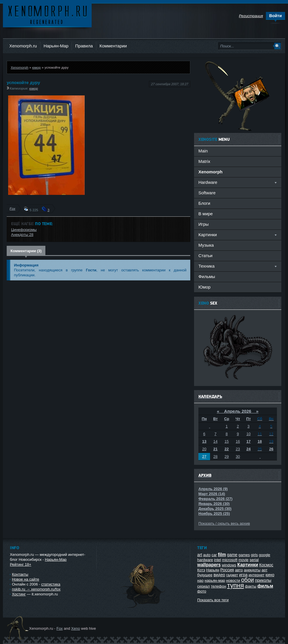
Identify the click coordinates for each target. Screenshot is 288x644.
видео (219, 575)
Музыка (206, 245)
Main (203, 151)
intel (218, 560)
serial (254, 560)
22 (227, 449)
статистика (51, 584)
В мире (206, 214)
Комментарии (113, 46)
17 (248, 441)
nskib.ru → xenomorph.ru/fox (36, 589)
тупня (236, 585)
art (200, 555)
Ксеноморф (47, 14)
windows (229, 565)
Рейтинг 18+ (21, 564)
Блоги (204, 203)
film (222, 555)
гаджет (232, 575)
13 (204, 441)
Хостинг (19, 594)
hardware (205, 560)
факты (251, 586)
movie (244, 560)
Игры (203, 224)
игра (243, 575)
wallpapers (209, 565)
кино (270, 575)
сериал (203, 586)
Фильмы (207, 276)
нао (200, 580)
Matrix (204, 161)
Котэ (201, 570)
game (232, 555)
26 (271, 449)
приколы (263, 580)
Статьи (205, 256)
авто (239, 570)
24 (248, 449)
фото (202, 591)
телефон (219, 586)
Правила (84, 46)
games (244, 555)
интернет (257, 575)
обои (248, 580)
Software (207, 193)
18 (260, 441)
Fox (12, 208)
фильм (265, 586)
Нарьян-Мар (56, 46)
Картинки (248, 565)
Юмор (205, 287)
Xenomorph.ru (23, 46)
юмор (36, 67)
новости (233, 580)
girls (254, 555)
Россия (227, 570)
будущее (205, 575)
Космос (266, 565)
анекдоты (252, 570)
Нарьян (213, 570)
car (214, 555)
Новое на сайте (26, 579)
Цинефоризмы (24, 230)
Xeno (76, 628)
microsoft (230, 560)
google (265, 555)
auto (207, 555)
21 (215, 449)
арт (264, 570)
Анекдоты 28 (22, 235)
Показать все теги (213, 600)
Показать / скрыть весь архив (224, 523)
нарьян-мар (215, 580)
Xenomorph (19, 67)
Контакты (20, 574)
